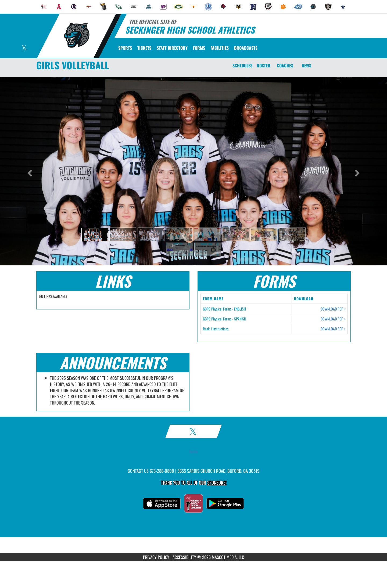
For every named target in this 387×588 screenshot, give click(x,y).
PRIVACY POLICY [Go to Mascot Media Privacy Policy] (156, 557)
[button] (95, 235)
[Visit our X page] (24, 48)
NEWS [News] (307, 66)
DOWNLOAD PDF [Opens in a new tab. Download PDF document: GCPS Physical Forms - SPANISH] (333, 319)
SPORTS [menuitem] (125, 48)
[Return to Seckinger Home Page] (77, 35)
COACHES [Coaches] (285, 66)
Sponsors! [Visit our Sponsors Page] (217, 483)
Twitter (194, 452)
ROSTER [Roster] (264, 66)
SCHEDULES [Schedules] (242, 66)
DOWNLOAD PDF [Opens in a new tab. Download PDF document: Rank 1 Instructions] (333, 329)
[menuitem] (44, 7)
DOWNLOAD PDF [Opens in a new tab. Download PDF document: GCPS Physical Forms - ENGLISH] (333, 309)
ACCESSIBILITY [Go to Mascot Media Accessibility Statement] (184, 557)
